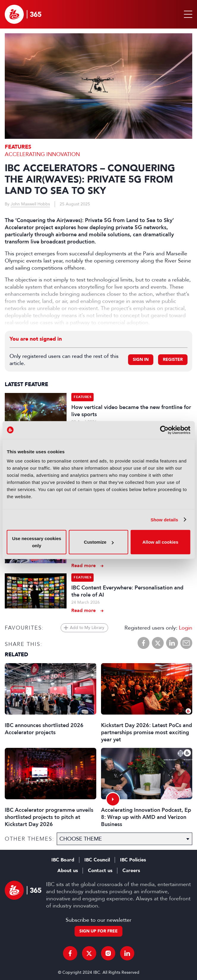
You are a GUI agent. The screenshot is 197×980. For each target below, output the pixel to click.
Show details (164, 519)
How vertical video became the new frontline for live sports (131, 411)
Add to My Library (87, 628)
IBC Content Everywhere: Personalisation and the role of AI (127, 591)
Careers (131, 871)
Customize (99, 542)
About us (68, 871)
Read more (83, 565)
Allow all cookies (160, 542)
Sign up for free (98, 931)
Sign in (141, 360)
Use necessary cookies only (37, 542)
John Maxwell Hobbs (30, 204)
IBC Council (97, 860)
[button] (187, 14)
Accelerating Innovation (42, 154)
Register (173, 360)
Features (18, 147)
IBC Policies (133, 860)
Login (186, 628)
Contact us (100, 871)
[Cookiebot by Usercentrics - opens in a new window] (164, 430)
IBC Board (63, 860)
